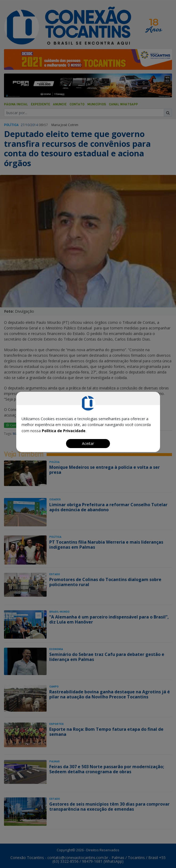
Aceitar (88, 443)
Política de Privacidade (64, 431)
